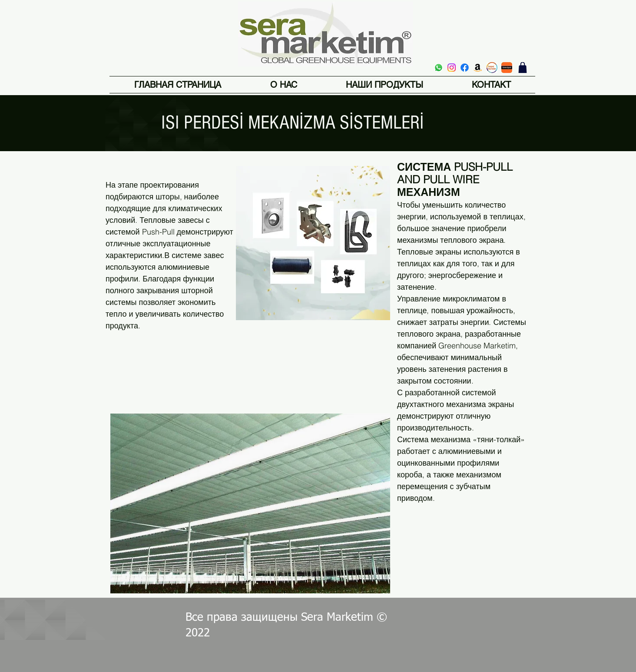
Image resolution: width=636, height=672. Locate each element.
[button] (384, 85)
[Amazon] (478, 68)
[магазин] (523, 68)
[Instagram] (452, 68)
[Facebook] (465, 68)
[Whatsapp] (439, 68)
